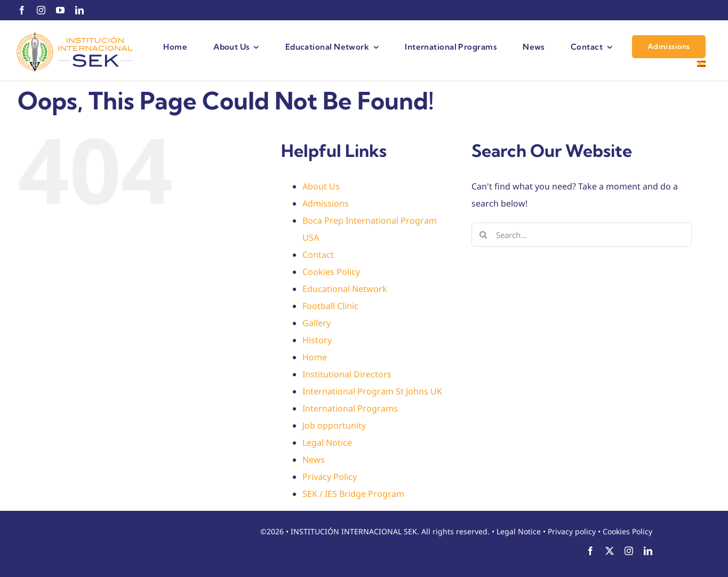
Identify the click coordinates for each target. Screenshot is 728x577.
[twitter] (610, 551)
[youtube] (60, 10)
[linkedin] (79, 10)
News (314, 460)
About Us (321, 186)
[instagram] (41, 10)
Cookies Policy (331, 272)
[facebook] (22, 10)
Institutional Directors (347, 374)
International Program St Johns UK (372, 391)
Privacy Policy (330, 477)
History (317, 340)
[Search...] (582, 235)
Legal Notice (327, 442)
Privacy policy (572, 531)
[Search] (483, 235)
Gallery (317, 323)
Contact (318, 255)
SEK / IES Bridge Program (353, 494)
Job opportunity (334, 425)
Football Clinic (330, 306)
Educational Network (345, 289)
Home (315, 357)
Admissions (326, 203)
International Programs (350, 408)
